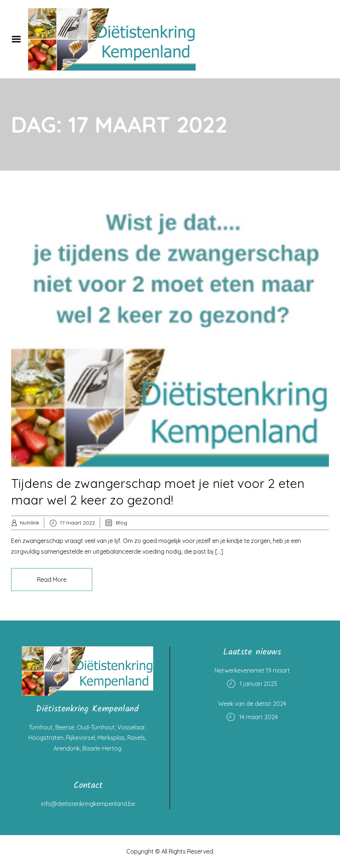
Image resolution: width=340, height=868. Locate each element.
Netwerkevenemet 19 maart (252, 670)
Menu (19, 39)
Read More (52, 580)
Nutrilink (30, 523)
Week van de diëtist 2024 (252, 704)
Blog (121, 523)
